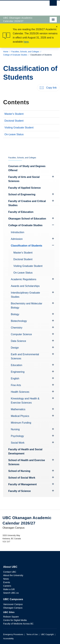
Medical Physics (20, 416)
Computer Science (21, 334)
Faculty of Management (22, 484)
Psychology (17, 436)
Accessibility (8, 639)
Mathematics (18, 409)
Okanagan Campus (13, 608)
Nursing (15, 429)
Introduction (18, 232)
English (15, 379)
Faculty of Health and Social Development (25, 451)
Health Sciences (20, 392)
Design (15, 348)
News (6, 579)
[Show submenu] (53, 225)
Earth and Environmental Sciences (25, 356)
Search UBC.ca (11, 593)
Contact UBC (10, 572)
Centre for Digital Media (15, 620)
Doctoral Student (14, 121)
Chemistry (17, 328)
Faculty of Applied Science (24, 188)
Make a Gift (9, 589)
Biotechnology (19, 321)
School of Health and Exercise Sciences (27, 462)
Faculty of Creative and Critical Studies (27, 203)
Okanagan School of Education (27, 219)
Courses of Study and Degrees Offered (27, 168)
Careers (7, 586)
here (26, 42)
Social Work (18, 443)
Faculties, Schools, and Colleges (25, 52)
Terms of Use (32, 634)
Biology (15, 314)
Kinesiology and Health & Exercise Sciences (25, 401)
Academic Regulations (24, 279)
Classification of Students (26, 246)
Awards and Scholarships (25, 286)
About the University (13, 575)
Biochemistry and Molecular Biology (27, 306)
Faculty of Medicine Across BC (18, 624)
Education (17, 365)
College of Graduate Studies (15, 55)
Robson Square (11, 617)
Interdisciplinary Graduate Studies (25, 295)
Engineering (18, 372)
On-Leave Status (14, 134)
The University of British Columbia (22, 7)
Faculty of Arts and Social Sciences (24, 179)
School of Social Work (22, 478)
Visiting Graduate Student (19, 128)
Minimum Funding (21, 423)
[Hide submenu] (53, 177)
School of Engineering (22, 194)
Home (6, 52)
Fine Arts (16, 385)
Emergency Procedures (13, 634)
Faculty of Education (21, 212)
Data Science (18, 341)
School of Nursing (19, 471)
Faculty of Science (20, 491)
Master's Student (14, 114)
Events (7, 582)
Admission (17, 239)
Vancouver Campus (13, 604)
